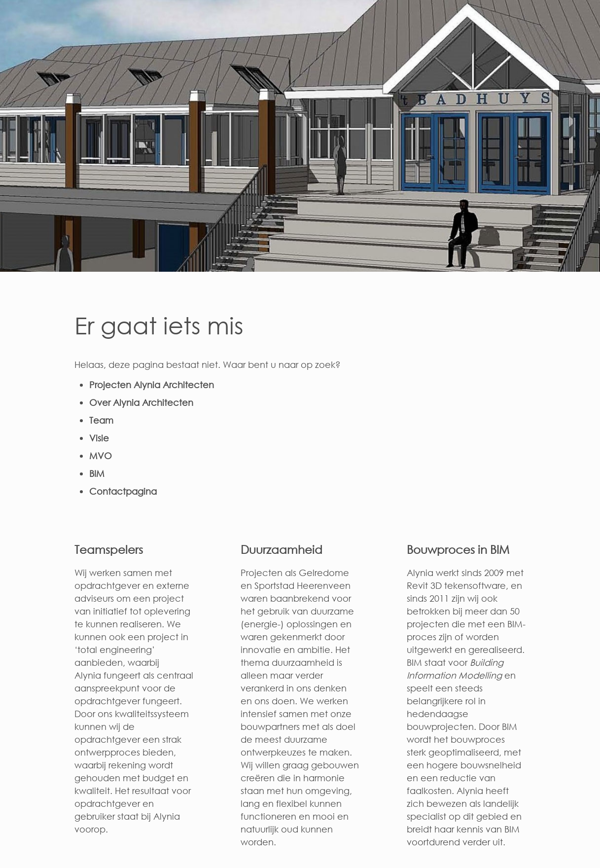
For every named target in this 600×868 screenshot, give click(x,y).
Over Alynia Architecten (141, 402)
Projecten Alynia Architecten (152, 385)
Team (101, 420)
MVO (101, 456)
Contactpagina (123, 491)
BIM (97, 473)
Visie (99, 438)
